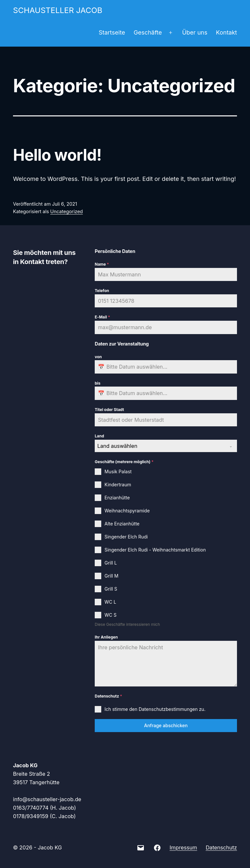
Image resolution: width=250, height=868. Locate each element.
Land (99, 436)
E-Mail (102, 317)
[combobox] (166, 446)
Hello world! (57, 155)
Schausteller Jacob (58, 10)
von (98, 357)
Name (102, 264)
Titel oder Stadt (109, 410)
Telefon (102, 291)
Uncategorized (66, 211)
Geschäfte (148, 32)
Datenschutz (108, 696)
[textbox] (160, 446)
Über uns (195, 32)
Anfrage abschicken (166, 725)
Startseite (112, 32)
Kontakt (226, 32)
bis (98, 383)
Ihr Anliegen (106, 637)
